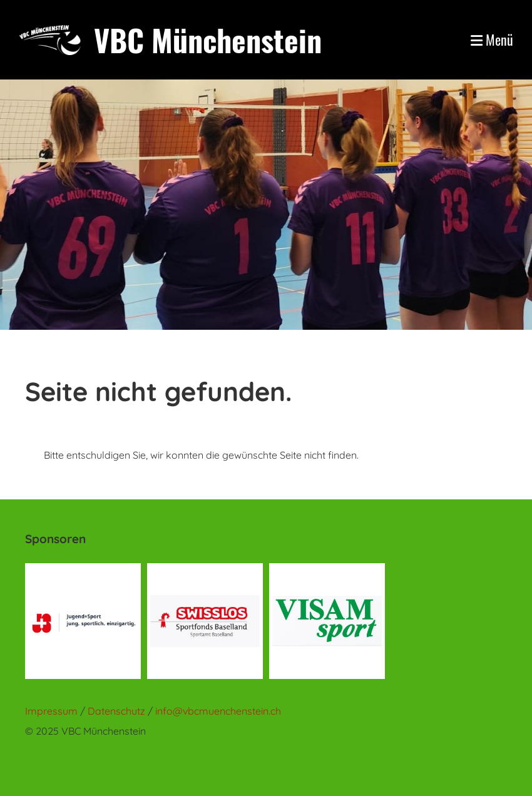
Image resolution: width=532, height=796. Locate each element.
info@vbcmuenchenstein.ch (218, 711)
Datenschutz (118, 711)
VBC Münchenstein (208, 40)
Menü (492, 40)
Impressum (51, 711)
